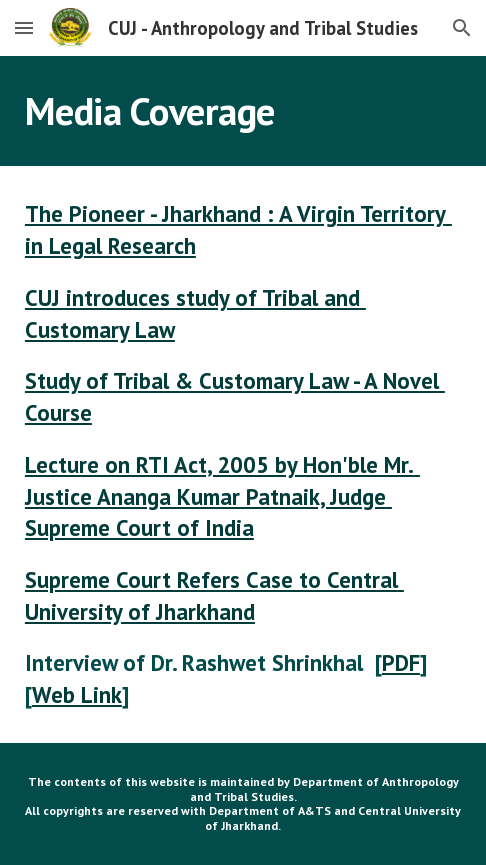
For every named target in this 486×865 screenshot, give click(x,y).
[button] (24, 27)
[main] (243, 111)
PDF (401, 662)
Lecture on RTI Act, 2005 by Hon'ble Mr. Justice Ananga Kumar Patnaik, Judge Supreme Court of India (222, 496)
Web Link (77, 694)
